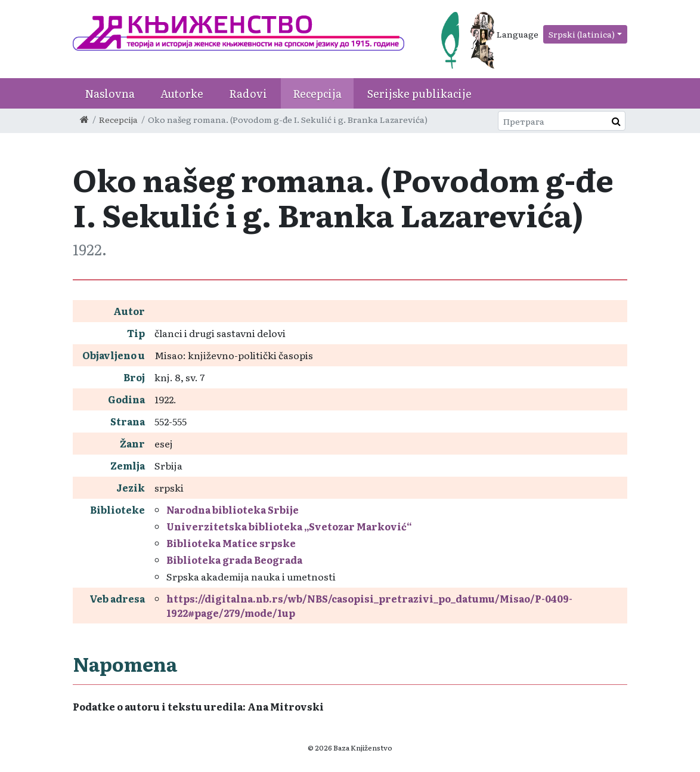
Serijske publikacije (419, 93)
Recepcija (317, 93)
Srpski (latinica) (582, 34)
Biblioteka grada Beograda (234, 560)
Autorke (182, 93)
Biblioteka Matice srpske (231, 543)
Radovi (248, 93)
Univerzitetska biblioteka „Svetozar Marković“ (289, 526)
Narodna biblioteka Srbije (233, 509)
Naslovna (110, 93)
